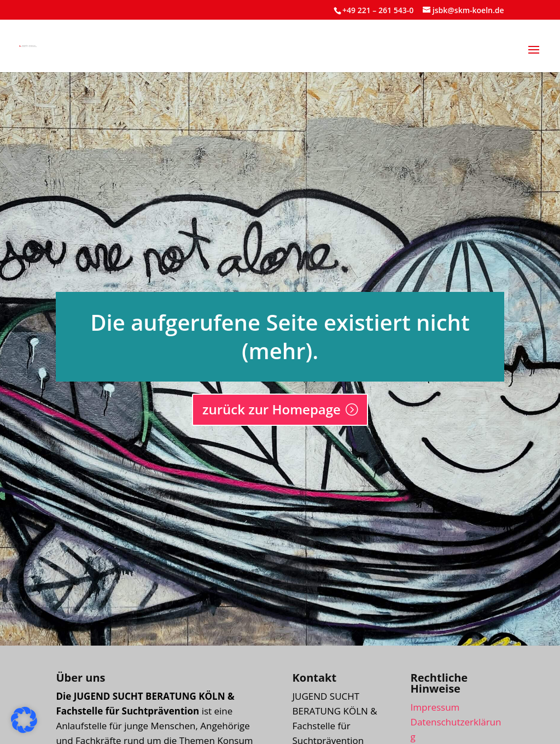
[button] (534, 57)
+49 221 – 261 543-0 (378, 10)
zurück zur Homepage (272, 409)
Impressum (435, 707)
